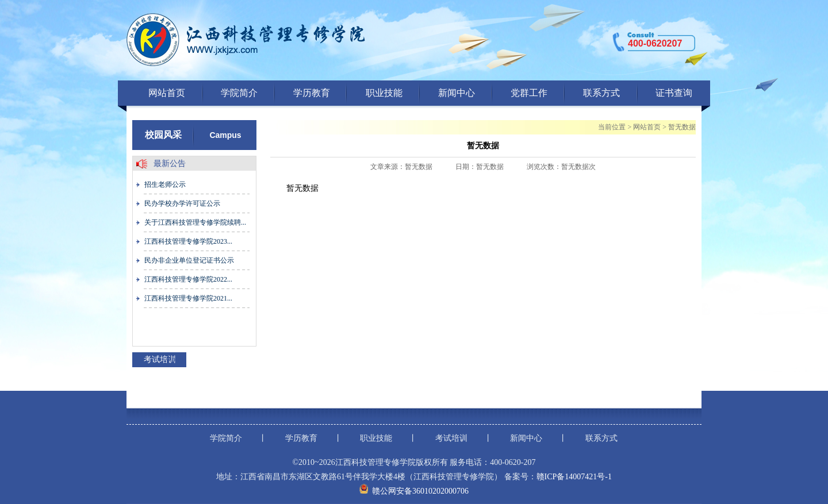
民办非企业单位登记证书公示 (189, 260)
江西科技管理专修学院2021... (188, 298)
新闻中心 (457, 93)
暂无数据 (682, 127)
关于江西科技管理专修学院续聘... (195, 222)
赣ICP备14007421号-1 (574, 477)
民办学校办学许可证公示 (182, 203)
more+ (176, 359)
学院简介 (239, 93)
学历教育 (312, 93)
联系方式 (601, 93)
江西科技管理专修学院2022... (188, 279)
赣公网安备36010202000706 (420, 491)
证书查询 (674, 93)
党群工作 (529, 93)
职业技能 (384, 93)
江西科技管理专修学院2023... (188, 241)
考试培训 (451, 438)
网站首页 (167, 93)
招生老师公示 (165, 184)
